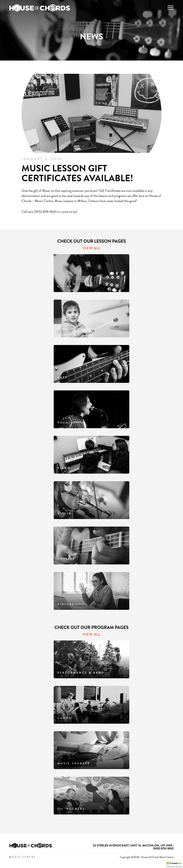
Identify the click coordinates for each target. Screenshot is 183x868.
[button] (174, 864)
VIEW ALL (92, 248)
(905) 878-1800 (163, 849)
